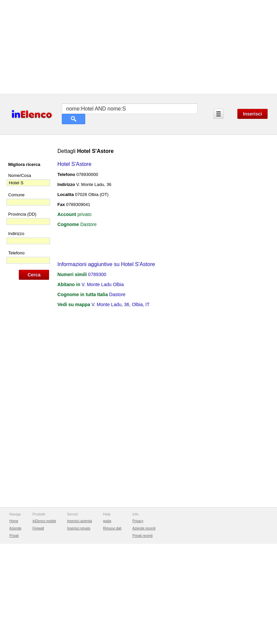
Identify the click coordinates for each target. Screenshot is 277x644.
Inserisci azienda (80, 521)
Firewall (38, 528)
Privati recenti (143, 536)
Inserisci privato (79, 528)
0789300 (97, 274)
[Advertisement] (138, 47)
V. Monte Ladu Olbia (103, 284)
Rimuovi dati (112, 528)
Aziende (15, 528)
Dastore (117, 294)
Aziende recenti (144, 528)
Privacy (138, 521)
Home (14, 521)
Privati (14, 536)
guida (107, 521)
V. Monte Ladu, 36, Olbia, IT (121, 304)
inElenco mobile (44, 521)
